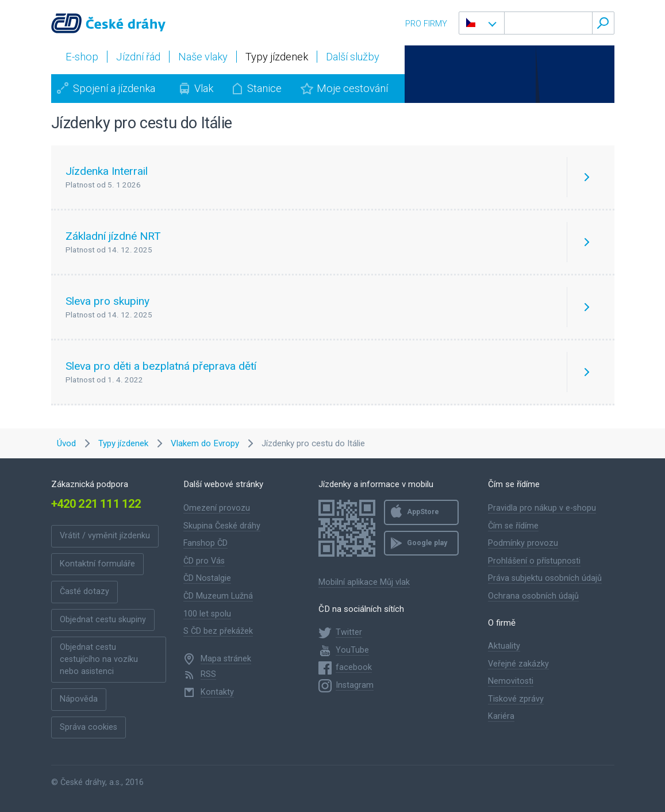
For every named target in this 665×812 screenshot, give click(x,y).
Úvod (66, 443)
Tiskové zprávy (516, 699)
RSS (208, 674)
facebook (354, 667)
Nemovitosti (511, 681)
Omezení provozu (217, 508)
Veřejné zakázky (518, 664)
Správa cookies (89, 727)
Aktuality (504, 646)
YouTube (352, 650)
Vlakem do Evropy (205, 443)
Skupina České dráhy (222, 526)
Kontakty (217, 692)
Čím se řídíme (513, 526)
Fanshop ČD (205, 543)
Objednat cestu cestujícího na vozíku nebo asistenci (99, 659)
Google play (427, 543)
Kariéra (501, 716)
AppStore (423, 512)
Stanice (264, 88)
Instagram (355, 685)
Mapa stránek (226, 659)
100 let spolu (207, 614)
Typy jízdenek (123, 443)
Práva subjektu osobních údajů (545, 578)
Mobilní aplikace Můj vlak (364, 582)
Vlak (204, 88)
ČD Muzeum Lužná (218, 596)
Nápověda (79, 699)
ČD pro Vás (204, 561)
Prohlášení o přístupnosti (534, 561)
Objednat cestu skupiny (103, 620)
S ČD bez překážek (218, 631)
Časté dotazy (84, 591)
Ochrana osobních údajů (533, 596)
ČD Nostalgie (207, 578)
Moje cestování (352, 88)
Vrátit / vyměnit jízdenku (105, 536)
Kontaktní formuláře (97, 564)
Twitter (349, 632)
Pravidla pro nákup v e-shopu (542, 508)
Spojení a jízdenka (114, 88)
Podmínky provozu (523, 543)
